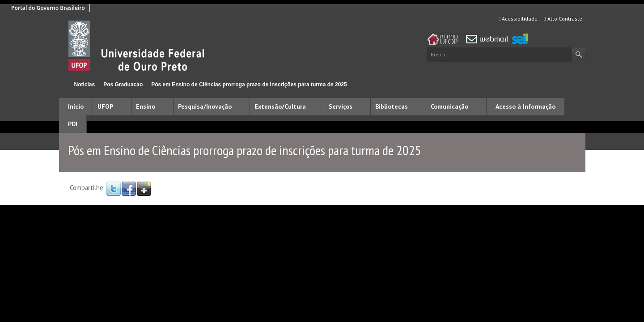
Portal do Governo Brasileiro (48, 8)
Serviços (341, 106)
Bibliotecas (392, 106)
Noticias (85, 85)
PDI (73, 124)
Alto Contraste (563, 19)
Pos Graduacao (123, 85)
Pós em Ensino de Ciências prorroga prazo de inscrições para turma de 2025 (249, 85)
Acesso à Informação (525, 106)
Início (63, 84)
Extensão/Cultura (280, 106)
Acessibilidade (518, 19)
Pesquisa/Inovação (205, 106)
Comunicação (449, 106)
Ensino (146, 106)
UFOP (105, 106)
